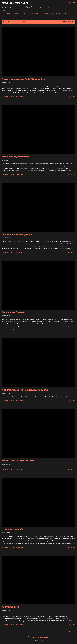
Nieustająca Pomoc (20, 13)
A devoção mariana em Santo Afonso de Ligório (25, 79)
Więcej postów (70, 631)
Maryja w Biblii (34, 13)
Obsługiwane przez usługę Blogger (39, 637)
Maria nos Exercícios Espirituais (17, 234)
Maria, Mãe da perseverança (16, 157)
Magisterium (56, 13)
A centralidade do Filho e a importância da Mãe (25, 390)
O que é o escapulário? (13, 529)
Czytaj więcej (71, 97)
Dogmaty (45, 13)
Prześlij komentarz (17, 97)
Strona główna (6, 13)
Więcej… (66, 13)
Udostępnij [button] (5, 97)
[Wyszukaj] (70, 3)
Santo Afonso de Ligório (14, 312)
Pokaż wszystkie (68, 22)
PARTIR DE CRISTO (11, 607)
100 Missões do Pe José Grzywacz (18, 461)
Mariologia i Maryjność (15, 3)
